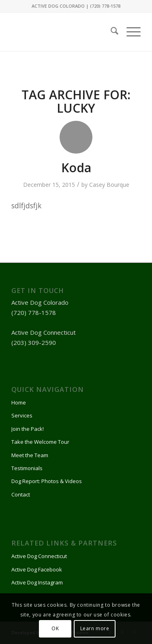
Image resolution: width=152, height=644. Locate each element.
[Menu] (130, 32)
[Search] (110, 32)
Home (19, 402)
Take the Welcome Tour (40, 442)
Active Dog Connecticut (39, 556)
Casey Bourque (109, 185)
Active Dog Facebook (37, 569)
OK (55, 628)
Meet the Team (30, 455)
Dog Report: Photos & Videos (47, 481)
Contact (21, 494)
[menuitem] (110, 32)
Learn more (95, 628)
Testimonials (27, 468)
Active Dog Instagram (37, 582)
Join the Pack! (28, 429)
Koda (76, 168)
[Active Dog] (63, 30)
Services (22, 415)
